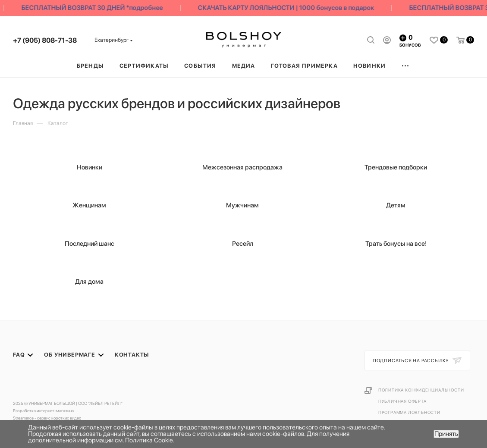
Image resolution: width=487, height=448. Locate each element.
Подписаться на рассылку (412, 361)
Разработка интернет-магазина (43, 410)
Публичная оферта (402, 401)
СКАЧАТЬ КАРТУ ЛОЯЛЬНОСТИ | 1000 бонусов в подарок (288, 8)
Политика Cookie (149, 440)
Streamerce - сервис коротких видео (47, 418)
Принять (446, 434)
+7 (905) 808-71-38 (45, 40)
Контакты (132, 355)
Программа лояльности (409, 412)
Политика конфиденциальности (421, 390)
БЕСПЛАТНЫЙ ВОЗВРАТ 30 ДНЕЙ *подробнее (94, 8)
